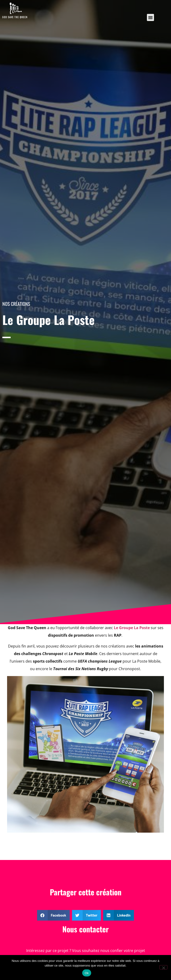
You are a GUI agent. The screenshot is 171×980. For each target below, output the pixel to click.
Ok (87, 973)
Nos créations (16, 304)
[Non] (163, 967)
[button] (150, 17)
